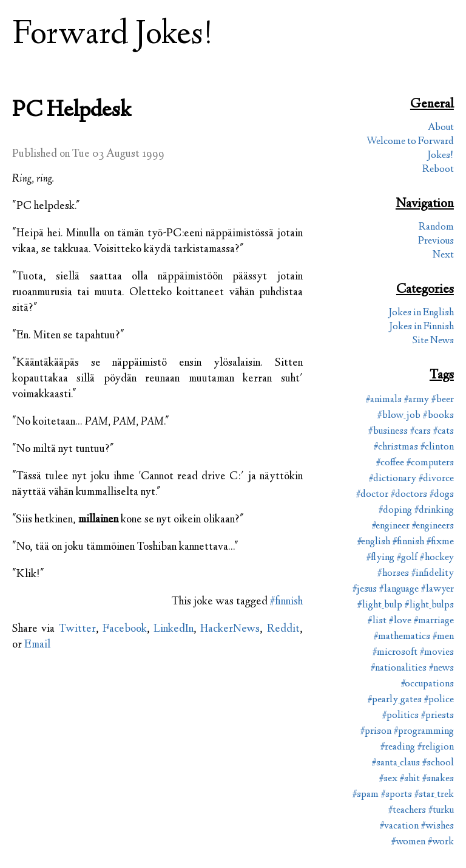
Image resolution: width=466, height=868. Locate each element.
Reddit (283, 629)
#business (388, 432)
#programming (424, 732)
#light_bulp (380, 605)
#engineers (433, 526)
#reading (398, 747)
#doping (395, 511)
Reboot (438, 170)
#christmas (396, 447)
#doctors (409, 495)
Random (436, 227)
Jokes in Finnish (421, 327)
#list (377, 621)
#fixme (440, 542)
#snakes (438, 779)
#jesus (365, 589)
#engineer (391, 526)
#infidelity (433, 574)
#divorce (436, 479)
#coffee (390, 463)
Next (443, 255)
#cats (444, 432)
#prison (376, 732)
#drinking (434, 511)
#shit (410, 779)
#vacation (399, 826)
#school (438, 763)
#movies (437, 653)
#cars (420, 432)
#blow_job (399, 416)
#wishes (437, 826)
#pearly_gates (395, 700)
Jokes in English (421, 313)
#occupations (427, 684)
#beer (443, 400)
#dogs (442, 495)
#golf (407, 558)
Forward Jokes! (113, 36)
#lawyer (437, 589)
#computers (430, 463)
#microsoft (395, 653)
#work (441, 842)
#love (400, 621)
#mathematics (402, 637)
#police (439, 700)
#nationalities (399, 668)
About (441, 128)
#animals (384, 400)
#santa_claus (396, 763)
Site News (433, 341)
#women (408, 842)
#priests (437, 716)
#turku (441, 811)
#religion (436, 747)
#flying (380, 558)
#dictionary (393, 479)
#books (438, 416)
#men (443, 637)
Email (37, 645)
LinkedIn (174, 629)
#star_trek (434, 795)
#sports (397, 795)
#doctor (372, 495)
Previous (436, 241)
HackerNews (230, 629)
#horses (393, 574)
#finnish (286, 602)
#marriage (434, 621)
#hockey (437, 558)
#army (417, 400)
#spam (366, 795)
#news (441, 668)
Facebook (125, 629)
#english (374, 542)
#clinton (437, 447)
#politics (400, 716)
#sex (388, 779)
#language (399, 589)
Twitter (77, 629)
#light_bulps (429, 605)
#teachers (407, 811)
